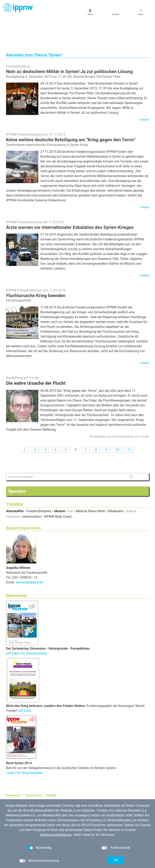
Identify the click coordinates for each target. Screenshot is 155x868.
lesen (145, 91)
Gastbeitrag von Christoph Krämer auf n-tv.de (119, 408)
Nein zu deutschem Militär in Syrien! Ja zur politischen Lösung (69, 43)
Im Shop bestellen (34, 625)
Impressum (13, 767)
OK (116, 860)
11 (129, 421)
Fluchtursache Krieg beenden (36, 267)
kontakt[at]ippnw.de (27, 795)
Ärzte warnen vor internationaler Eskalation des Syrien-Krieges (70, 199)
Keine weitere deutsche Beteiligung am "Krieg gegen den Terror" (71, 111)
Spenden (17, 462)
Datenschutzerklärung (56, 835)
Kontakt (51, 767)
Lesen (10, 744)
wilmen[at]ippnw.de (29, 554)
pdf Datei (13, 625)
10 (117, 421)
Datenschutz (34, 767)
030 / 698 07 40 (21, 791)
